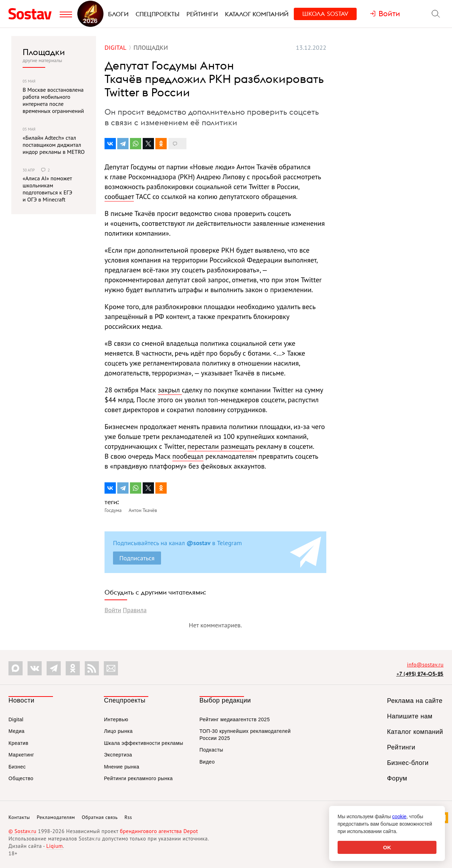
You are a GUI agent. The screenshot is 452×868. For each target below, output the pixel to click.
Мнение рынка (121, 767)
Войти (113, 610)
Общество (21, 778)
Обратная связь (100, 817)
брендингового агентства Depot (159, 831)
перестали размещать (221, 446)
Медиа (17, 731)
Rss (128, 817)
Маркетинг (21, 755)
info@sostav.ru (425, 665)
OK (387, 847)
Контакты (19, 817)
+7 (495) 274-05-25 (420, 674)
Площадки (44, 52)
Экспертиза (118, 755)
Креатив (18, 743)
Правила (135, 610)
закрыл (170, 390)
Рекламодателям (56, 817)
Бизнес (17, 767)
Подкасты (211, 750)
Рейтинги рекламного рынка (138, 778)
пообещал (188, 456)
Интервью (116, 719)
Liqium (55, 846)
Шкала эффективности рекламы (143, 743)
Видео (207, 762)
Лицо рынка (118, 731)
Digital (16, 719)
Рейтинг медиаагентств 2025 (235, 719)
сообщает (119, 197)
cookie (399, 816)
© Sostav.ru (22, 831)
